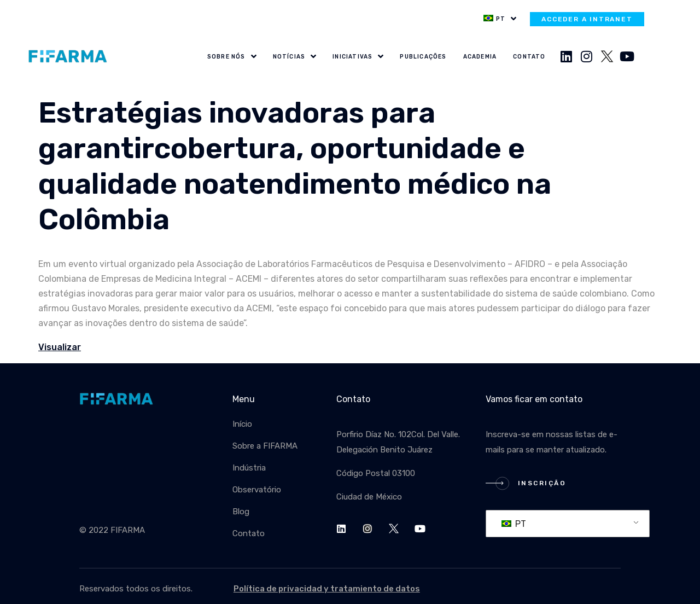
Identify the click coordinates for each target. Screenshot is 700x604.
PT (514, 524)
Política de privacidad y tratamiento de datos (327, 589)
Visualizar (60, 347)
